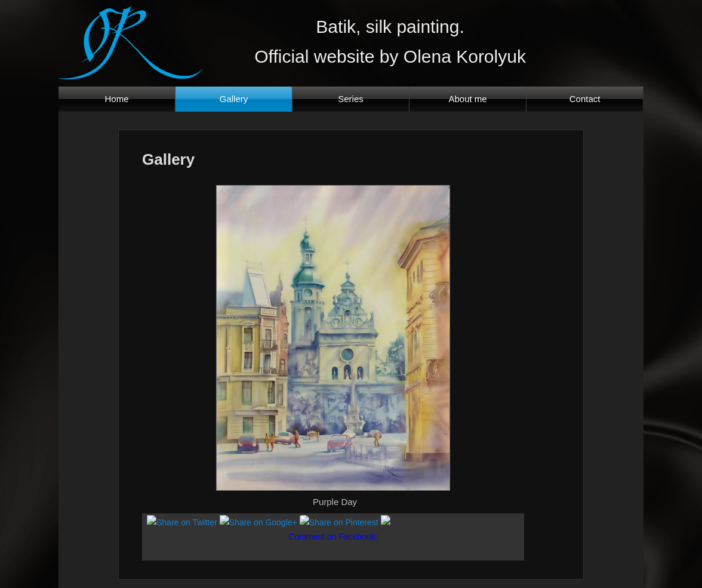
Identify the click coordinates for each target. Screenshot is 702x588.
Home (117, 99)
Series (351, 99)
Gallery (234, 99)
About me (467, 99)
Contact (585, 99)
